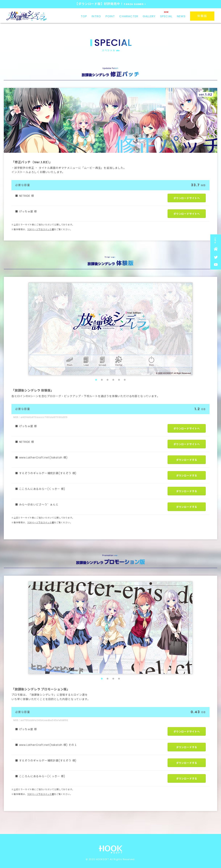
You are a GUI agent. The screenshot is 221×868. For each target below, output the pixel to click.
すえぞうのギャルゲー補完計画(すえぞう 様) (48, 473)
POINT (110, 16)
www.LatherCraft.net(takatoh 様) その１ (48, 745)
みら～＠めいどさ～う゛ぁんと (39, 505)
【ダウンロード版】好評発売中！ (110, 4)
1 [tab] (96, 380)
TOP (84, 16)
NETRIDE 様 (27, 196)
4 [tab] (113, 380)
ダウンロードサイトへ (187, 198)
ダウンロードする (187, 460)
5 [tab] (119, 380)
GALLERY (149, 16)
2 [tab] (102, 380)
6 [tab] (125, 380)
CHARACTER (129, 16)
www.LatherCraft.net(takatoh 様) (43, 458)
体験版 (202, 16)
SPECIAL (166, 16)
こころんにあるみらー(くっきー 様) (42, 489)
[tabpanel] (110, 329)
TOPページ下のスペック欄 (41, 230)
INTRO (96, 16)
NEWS (181, 16)
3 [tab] (108, 380)
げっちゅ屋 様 (28, 211)
